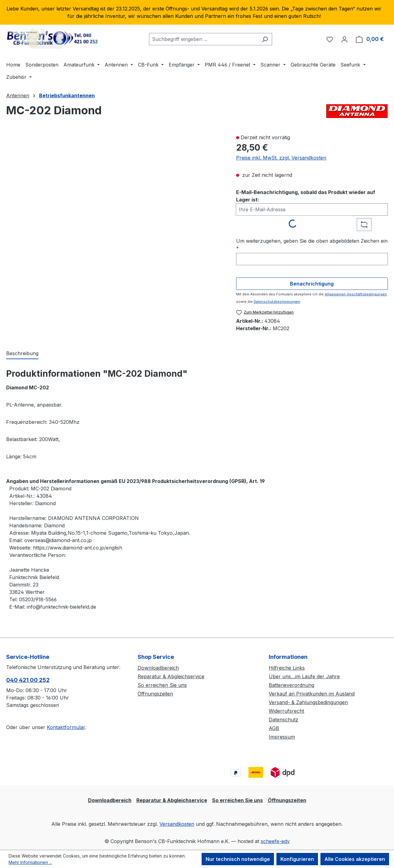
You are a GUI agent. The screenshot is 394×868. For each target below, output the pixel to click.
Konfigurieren (297, 859)
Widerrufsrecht (286, 711)
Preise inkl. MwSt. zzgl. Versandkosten (281, 158)
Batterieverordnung (291, 685)
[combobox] (203, 39)
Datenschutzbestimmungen (277, 302)
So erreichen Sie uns (162, 685)
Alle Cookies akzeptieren (355, 859)
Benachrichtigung (312, 284)
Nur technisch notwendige (238, 859)
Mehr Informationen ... (30, 862)
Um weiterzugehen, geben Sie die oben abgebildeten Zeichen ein (312, 245)
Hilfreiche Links (287, 668)
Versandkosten (177, 824)
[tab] (22, 354)
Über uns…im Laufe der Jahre (304, 676)
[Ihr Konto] (344, 39)
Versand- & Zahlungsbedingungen (308, 702)
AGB (274, 728)
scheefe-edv (275, 841)
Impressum (282, 737)
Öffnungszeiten (155, 694)
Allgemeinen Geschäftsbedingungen (356, 294)
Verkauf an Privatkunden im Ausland (312, 694)
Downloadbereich (158, 668)
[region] (197, 12)
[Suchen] (265, 39)
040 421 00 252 (28, 680)
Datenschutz (283, 720)
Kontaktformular (66, 727)
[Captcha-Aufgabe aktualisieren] (364, 225)
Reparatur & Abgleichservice (171, 676)
